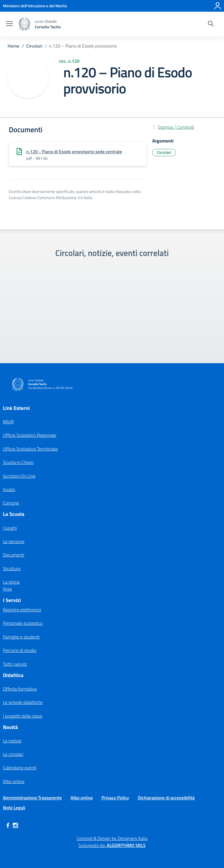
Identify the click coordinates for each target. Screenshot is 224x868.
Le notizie (12, 741)
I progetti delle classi (23, 716)
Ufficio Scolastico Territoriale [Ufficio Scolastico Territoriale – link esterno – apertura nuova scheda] (30, 449)
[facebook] (8, 825)
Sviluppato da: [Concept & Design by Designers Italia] (112, 845)
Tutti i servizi (15, 664)
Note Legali (14, 808)
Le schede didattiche (23, 702)
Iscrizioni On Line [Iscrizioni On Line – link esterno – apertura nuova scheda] (19, 476)
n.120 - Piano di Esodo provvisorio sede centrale (74, 152)
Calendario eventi (20, 768)
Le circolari (13, 754)
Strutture (12, 568)
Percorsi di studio (20, 650)
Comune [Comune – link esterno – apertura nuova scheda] (11, 503)
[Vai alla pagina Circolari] (34, 46)
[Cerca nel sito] (211, 24)
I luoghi (10, 528)
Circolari (164, 152)
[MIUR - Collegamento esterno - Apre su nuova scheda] (35, 6)
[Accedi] (218, 6)
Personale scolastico (23, 623)
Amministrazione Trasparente (32, 798)
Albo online (14, 781)
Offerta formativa (20, 689)
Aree (7, 589)
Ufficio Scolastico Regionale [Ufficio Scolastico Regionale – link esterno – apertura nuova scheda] (30, 435)
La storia (11, 582)
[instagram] (15, 825)
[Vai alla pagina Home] (14, 46)
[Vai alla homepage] (24, 24)
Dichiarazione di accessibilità (166, 798)
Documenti (14, 555)
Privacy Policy (115, 798)
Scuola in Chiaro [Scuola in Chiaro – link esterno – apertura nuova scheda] (18, 462)
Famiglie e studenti (21, 637)
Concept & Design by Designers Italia (112, 838)
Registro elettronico (22, 610)
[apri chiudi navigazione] (9, 24)
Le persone (14, 541)
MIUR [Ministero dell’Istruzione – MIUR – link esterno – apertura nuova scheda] (8, 422)
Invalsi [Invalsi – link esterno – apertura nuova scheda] (9, 489)
